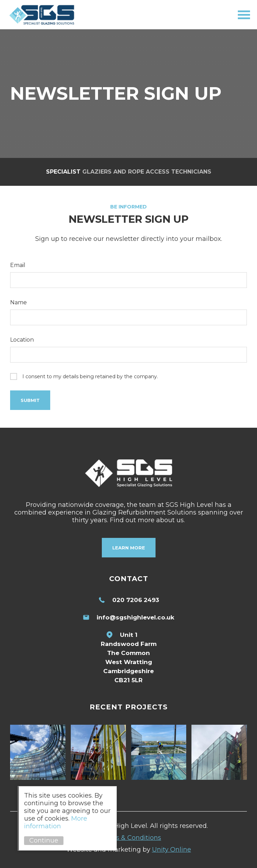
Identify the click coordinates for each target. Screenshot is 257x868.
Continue (44, 840)
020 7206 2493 (136, 600)
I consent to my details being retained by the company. (90, 376)
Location (22, 340)
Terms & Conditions (130, 838)
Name (18, 302)
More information (56, 822)
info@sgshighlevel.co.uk (135, 617)
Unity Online (172, 850)
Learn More (129, 548)
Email (18, 265)
